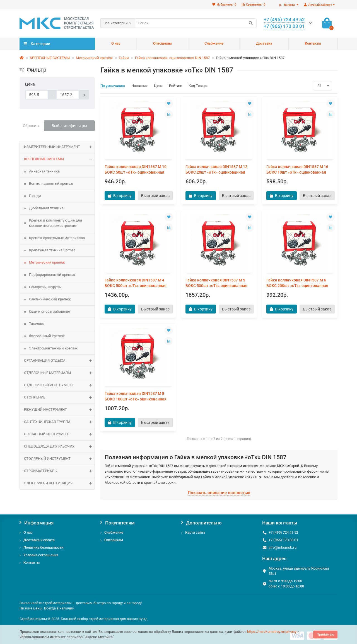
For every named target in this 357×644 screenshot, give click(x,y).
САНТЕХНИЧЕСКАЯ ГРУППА (59, 422)
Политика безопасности (43, 547)
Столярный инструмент (59, 459)
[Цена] (37, 95)
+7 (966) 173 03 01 (283, 540)
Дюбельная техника (46, 208)
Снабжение (214, 43)
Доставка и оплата (39, 540)
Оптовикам (162, 43)
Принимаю (325, 635)
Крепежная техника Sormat (52, 250)
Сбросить (32, 126)
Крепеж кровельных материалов (57, 238)
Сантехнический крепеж (50, 299)
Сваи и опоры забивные (50, 311)
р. (287, 5)
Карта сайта (195, 532)
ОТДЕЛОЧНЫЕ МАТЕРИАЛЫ (59, 373)
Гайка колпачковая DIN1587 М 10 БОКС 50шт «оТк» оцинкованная (136, 169)
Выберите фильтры (69, 126)
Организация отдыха (59, 361)
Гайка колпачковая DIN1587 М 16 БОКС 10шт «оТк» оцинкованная (297, 169)
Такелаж (36, 324)
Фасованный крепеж (47, 336)
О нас (116, 43)
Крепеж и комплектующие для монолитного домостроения (56, 223)
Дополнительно (202, 523)
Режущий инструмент (59, 410)
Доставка (264, 43)
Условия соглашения (41, 555)
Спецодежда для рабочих (59, 447)
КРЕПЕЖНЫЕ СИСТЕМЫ (50, 58)
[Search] (195, 23)
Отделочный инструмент (59, 385)
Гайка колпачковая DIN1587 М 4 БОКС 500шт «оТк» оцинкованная (136, 283)
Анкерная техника (44, 171)
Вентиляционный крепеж (51, 184)
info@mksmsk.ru (283, 547)
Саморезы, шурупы (45, 287)
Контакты (313, 43)
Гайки (124, 58)
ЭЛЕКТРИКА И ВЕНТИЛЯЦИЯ (59, 483)
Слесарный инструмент (59, 434)
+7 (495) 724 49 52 (283, 532)
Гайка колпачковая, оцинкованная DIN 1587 (172, 58)
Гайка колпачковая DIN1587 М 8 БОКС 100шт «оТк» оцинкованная (136, 396)
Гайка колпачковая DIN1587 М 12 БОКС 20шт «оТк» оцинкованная (216, 169)
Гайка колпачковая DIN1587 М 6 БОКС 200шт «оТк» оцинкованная (297, 283)
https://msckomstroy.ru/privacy (272, 632)
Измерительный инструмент (59, 147)
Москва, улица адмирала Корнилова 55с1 (299, 571)
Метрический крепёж (94, 58)
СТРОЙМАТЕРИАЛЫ (59, 471)
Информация (37, 523)
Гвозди (35, 196)
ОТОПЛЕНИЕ (59, 398)
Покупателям (118, 523)
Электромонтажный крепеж (53, 348)
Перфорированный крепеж (52, 275)
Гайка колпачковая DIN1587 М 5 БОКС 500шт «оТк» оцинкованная (216, 283)
